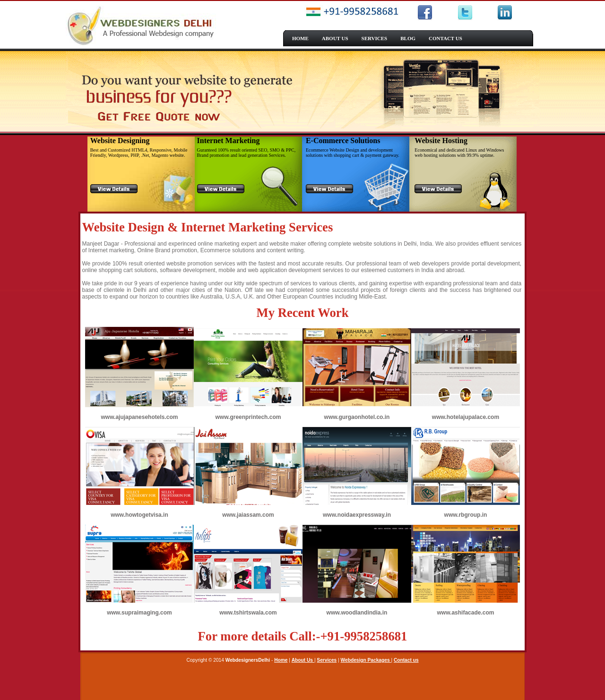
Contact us (406, 660)
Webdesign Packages (366, 660)
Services (327, 660)
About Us (303, 660)
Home (281, 660)
